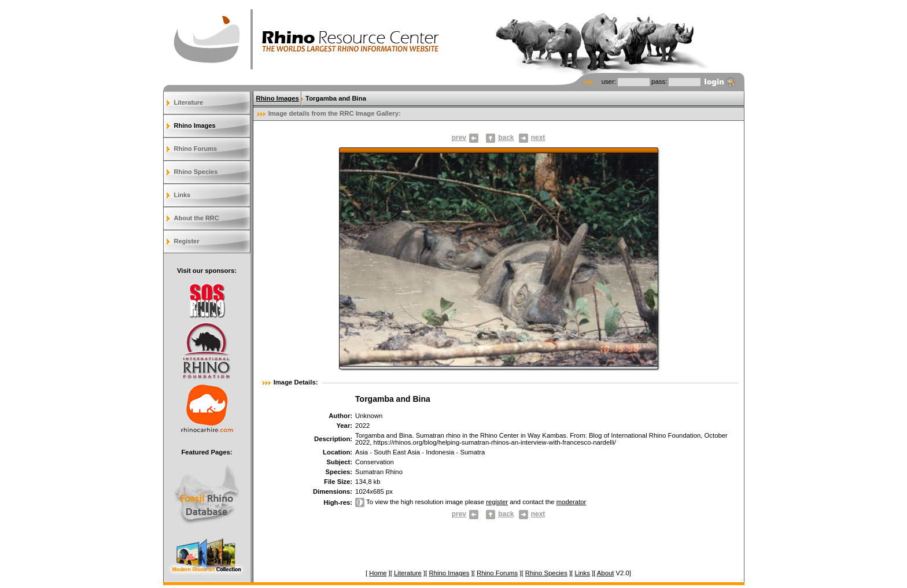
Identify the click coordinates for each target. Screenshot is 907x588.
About (606, 573)
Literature (189, 102)
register (497, 502)
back (506, 138)
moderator (572, 502)
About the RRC (197, 218)
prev (465, 138)
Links (182, 195)
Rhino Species (196, 172)
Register (187, 241)
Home (378, 573)
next (532, 138)
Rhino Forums (196, 149)
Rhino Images (195, 125)
